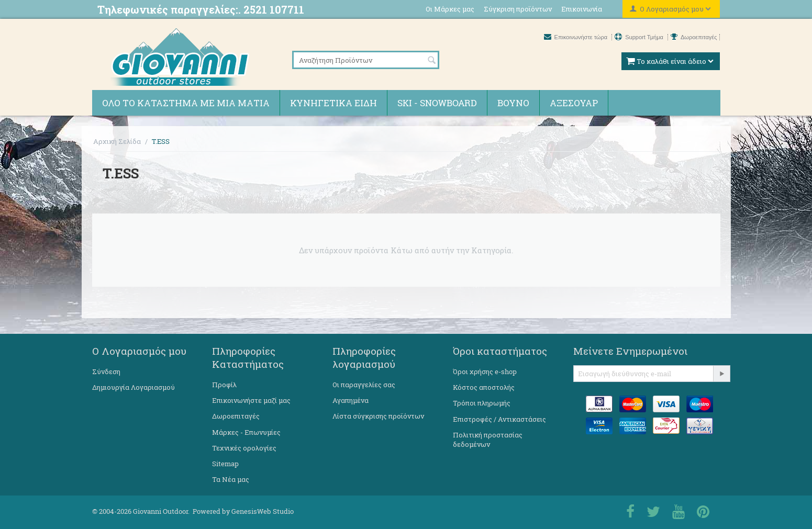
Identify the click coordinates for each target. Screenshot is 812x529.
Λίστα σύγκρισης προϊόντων (378, 416)
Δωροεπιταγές (694, 37)
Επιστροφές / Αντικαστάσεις (499, 419)
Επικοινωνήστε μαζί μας (251, 400)
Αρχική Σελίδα (117, 141)
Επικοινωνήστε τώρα (577, 37)
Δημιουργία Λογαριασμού (134, 387)
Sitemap (225, 464)
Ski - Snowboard (437, 103)
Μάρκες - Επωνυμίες (246, 432)
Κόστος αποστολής (484, 387)
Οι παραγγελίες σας (364, 385)
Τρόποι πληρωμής (482, 403)
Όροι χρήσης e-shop (485, 372)
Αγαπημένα (351, 400)
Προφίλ (224, 385)
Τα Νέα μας (231, 479)
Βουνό (513, 103)
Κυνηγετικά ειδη (333, 103)
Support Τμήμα (640, 37)
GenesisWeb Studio (263, 511)
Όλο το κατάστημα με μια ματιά (186, 103)
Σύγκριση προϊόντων (518, 9)
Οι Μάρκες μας (450, 9)
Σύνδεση (106, 372)
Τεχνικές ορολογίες (244, 448)
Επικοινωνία (582, 9)
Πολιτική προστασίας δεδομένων (488, 440)
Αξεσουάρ (574, 103)
